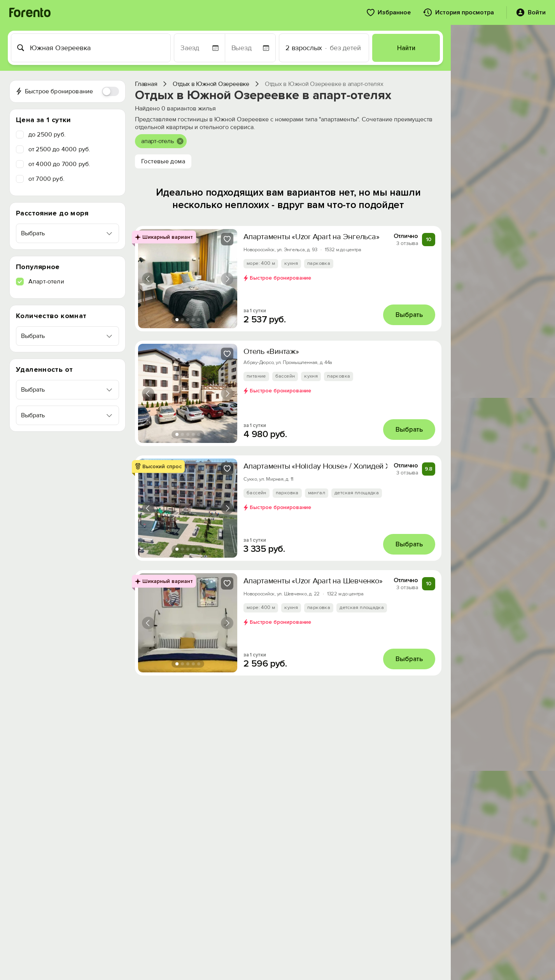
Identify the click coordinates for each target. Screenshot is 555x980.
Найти (406, 48)
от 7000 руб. (46, 179)
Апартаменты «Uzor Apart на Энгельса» (311, 237)
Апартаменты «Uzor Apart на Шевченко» (313, 581)
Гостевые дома (163, 161)
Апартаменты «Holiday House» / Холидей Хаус (323, 466)
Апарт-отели (46, 282)
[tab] (177, 320)
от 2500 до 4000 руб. (59, 149)
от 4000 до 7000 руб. (59, 164)
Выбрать (409, 315)
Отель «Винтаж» (271, 352)
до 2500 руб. (47, 135)
